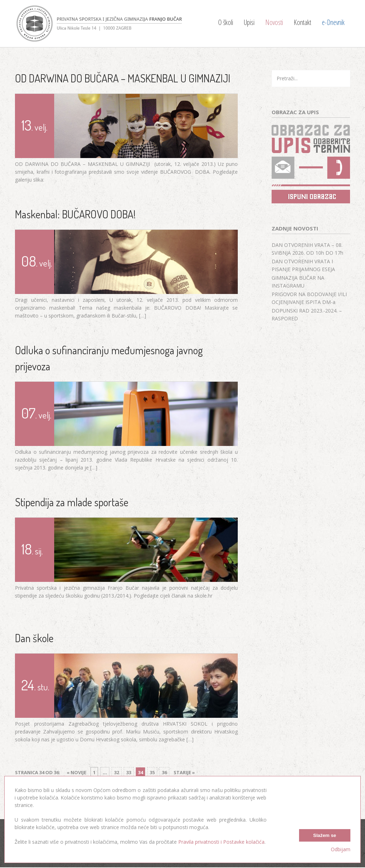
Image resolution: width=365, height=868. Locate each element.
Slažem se (325, 835)
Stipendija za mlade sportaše (72, 502)
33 (129, 772)
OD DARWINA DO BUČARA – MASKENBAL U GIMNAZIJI (123, 78)
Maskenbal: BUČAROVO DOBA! (75, 214)
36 (164, 772)
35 (152, 772)
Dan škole (34, 638)
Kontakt (302, 22)
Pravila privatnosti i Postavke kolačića (221, 842)
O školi (226, 22)
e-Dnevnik (333, 22)
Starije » (184, 772)
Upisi (249, 22)
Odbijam (341, 849)
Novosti (274, 22)
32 (117, 772)
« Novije (76, 772)
